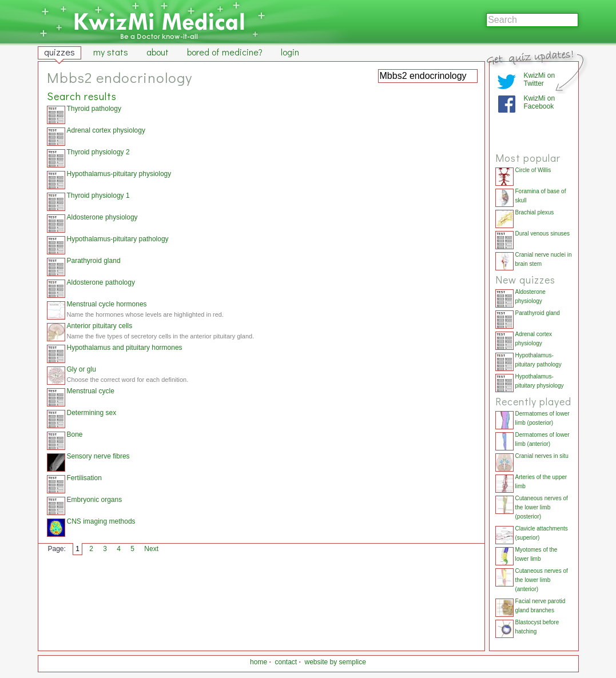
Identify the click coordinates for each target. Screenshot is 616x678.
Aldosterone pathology (101, 282)
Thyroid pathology (94, 109)
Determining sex (92, 413)
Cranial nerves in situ (542, 456)
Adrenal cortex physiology (106, 130)
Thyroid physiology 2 (98, 152)
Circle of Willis (533, 170)
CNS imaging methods (101, 521)
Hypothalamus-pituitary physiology (119, 174)
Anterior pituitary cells (100, 326)
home (259, 662)
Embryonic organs (95, 500)
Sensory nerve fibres (98, 456)
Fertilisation (84, 478)
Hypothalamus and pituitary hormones (125, 348)
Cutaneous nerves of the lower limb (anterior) (542, 580)
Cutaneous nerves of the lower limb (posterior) (542, 507)
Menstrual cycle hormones (107, 304)
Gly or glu (82, 369)
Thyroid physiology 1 (98, 196)
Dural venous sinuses (543, 234)
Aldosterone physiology (102, 217)
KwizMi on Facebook (540, 102)
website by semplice (335, 662)
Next (151, 549)
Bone (75, 434)
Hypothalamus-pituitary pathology (118, 239)
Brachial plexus (535, 212)
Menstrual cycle (91, 391)
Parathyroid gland (94, 261)
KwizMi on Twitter (540, 79)
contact (286, 662)
